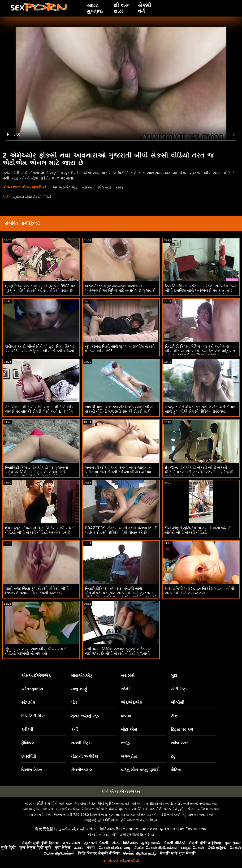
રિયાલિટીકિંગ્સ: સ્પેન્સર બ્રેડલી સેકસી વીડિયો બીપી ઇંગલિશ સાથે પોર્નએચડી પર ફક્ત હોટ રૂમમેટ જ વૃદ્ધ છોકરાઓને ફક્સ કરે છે (201, 290)
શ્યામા (126, 716)
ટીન (174, 716)
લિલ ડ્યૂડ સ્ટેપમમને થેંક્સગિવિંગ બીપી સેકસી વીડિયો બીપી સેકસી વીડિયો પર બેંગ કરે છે (40, 530)
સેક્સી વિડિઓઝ (102, 829)
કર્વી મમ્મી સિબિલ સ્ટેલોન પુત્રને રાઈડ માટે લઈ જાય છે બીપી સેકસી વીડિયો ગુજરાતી (118, 651)
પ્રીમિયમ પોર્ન (46, 803)
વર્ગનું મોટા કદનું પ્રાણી (140, 770)
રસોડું (127, 187)
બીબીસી (178, 702)
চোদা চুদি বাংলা (129, 835)
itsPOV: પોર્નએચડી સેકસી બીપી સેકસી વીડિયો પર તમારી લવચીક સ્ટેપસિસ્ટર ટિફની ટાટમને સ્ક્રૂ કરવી (199, 472)
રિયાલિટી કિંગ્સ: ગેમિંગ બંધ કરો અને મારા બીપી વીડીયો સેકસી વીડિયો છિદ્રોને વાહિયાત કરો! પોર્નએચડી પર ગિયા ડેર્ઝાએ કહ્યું (200, 351)
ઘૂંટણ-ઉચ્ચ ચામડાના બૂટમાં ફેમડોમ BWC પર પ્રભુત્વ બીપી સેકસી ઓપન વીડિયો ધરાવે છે (40, 288)
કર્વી (74, 729)
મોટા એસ (129, 729)
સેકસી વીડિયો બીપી (103, 835)
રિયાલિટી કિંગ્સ (34, 716)
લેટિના (176, 770)
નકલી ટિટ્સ (81, 743)
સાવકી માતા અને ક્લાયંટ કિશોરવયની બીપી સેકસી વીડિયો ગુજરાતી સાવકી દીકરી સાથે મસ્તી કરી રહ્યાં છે (119, 411)
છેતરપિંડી (29, 756)
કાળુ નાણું (79, 689)
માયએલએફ (82, 676)
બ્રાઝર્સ (91, 187)
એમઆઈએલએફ (66, 187)
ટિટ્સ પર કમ (182, 729)
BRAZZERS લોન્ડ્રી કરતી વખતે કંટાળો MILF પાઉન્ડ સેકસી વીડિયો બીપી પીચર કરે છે (121, 530)
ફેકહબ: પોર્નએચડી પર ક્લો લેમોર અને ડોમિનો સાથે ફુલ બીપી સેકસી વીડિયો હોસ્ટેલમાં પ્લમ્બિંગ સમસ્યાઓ (201, 411)
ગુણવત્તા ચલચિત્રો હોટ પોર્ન (140, 809)
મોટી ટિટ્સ (180, 689)
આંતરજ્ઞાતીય (32, 689)
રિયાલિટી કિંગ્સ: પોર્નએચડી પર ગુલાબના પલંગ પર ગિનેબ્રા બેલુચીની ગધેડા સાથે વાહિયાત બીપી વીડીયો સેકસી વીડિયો (37, 472)
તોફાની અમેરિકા (85, 756)
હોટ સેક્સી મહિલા (194, 809)
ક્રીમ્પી (27, 729)
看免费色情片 (46, 829)
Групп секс (197, 829)
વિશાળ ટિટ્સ (32, 770)
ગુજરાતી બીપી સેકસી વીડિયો (36, 197)
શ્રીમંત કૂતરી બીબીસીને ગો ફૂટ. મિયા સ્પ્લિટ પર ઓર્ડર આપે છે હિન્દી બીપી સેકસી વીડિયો (40, 349)
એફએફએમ (132, 702)
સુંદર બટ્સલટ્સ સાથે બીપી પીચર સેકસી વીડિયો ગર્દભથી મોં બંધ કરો (36, 651)
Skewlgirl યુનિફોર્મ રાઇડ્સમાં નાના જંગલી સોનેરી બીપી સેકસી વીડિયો (198, 530)
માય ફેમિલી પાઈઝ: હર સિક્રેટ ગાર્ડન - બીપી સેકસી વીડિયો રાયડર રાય (200, 591)
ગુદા (174, 676)
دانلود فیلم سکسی (73, 829)
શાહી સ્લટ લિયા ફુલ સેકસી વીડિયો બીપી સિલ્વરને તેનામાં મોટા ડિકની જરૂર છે (37, 591)
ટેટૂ (173, 756)
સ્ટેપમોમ (28, 702)
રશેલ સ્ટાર (110, 187)
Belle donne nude (132, 829)
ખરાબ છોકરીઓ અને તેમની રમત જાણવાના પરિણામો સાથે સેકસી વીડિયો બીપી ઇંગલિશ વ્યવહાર (119, 472)
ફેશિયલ (28, 743)
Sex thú (147, 835)
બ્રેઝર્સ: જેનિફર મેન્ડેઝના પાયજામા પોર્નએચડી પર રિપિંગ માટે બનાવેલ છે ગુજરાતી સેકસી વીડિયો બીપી (120, 290)
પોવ (74, 702)
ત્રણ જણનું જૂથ (85, 716)
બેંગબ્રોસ (129, 756)
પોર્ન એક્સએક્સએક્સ (121, 791)
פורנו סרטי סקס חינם (167, 829)
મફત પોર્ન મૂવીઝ (102, 803)
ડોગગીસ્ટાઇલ (82, 770)
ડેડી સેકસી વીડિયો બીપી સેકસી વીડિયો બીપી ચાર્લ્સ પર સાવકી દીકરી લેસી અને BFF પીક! (40, 409)
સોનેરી (126, 689)
